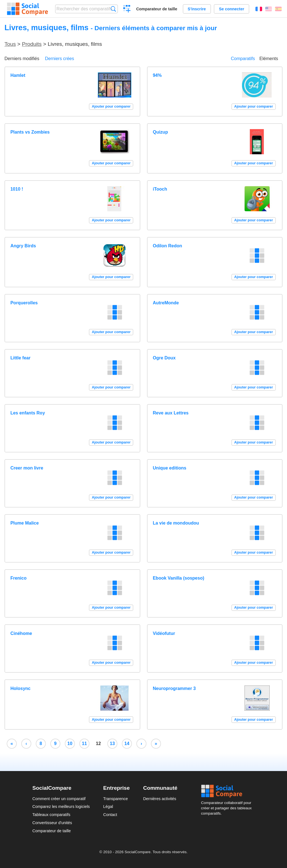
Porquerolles (24, 303)
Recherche (113, 9)
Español (278, 9)
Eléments (269, 59)
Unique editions (170, 468)
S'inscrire (197, 9)
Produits (32, 44)
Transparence (115, 799)
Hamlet (18, 75)
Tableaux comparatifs (51, 815)
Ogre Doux (164, 358)
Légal (108, 807)
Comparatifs (243, 59)
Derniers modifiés (22, 59)
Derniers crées (60, 59)
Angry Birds (23, 246)
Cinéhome (21, 633)
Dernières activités (160, 799)
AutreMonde (166, 303)
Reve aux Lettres (171, 413)
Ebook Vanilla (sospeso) (179, 578)
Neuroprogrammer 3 (174, 688)
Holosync (20, 688)
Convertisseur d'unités (52, 823)
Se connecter (231, 9)
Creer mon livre (27, 468)
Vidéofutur (164, 633)
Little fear (20, 358)
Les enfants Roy (28, 413)
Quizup (160, 132)
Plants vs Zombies (30, 132)
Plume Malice (24, 523)
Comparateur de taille (157, 9)
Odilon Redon (168, 246)
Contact (110, 815)
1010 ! (17, 189)
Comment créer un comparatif (59, 799)
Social (228, 791)
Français (259, 9)
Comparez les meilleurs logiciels (61, 807)
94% (157, 75)
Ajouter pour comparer (111, 106)
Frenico (18, 578)
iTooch (160, 189)
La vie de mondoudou (176, 523)
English (269, 9)
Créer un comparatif (127, 10)
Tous (10, 44)
